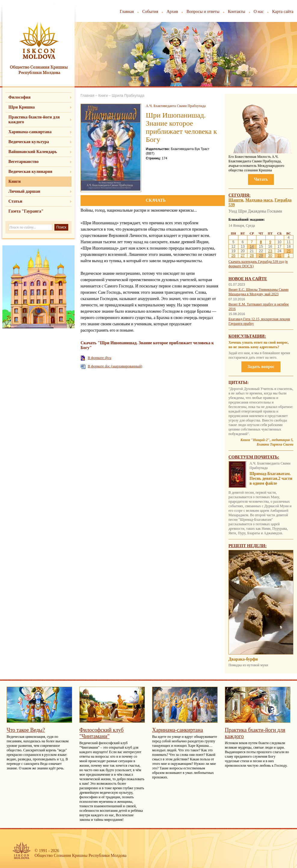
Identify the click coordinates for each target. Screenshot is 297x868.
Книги (15, 181)
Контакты (237, 12)
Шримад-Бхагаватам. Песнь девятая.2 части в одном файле (271, 478)
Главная (127, 12)
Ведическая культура (29, 142)
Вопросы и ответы (203, 12)
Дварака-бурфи (243, 659)
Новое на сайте (248, 279)
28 (252, 256)
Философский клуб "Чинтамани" (101, 733)
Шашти (236, 200)
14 (252, 247)
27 (243, 256)
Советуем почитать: (254, 457)
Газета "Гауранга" (26, 211)
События (150, 12)
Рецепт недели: (248, 546)
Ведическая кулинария (30, 172)
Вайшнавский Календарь (33, 152)
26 (233, 256)
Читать (261, 179)
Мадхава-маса (259, 200)
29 (261, 256)
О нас (259, 12)
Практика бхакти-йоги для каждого (34, 120)
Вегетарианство (23, 162)
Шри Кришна (22, 107)
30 (270, 256)
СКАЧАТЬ (156, 200)
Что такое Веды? (26, 730)
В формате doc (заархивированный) (115, 366)
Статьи (15, 201)
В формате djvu (100, 358)
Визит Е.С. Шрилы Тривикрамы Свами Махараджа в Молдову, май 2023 (259, 292)
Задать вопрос (261, 367)
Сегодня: (240, 195)
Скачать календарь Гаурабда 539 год (256, 262)
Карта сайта (283, 12)
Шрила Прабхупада (128, 96)
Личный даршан (24, 191)
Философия (20, 97)
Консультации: (247, 336)
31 (279, 256)
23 (270, 251)
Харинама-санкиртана (30, 132)
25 (288, 251)
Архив (172, 12)
